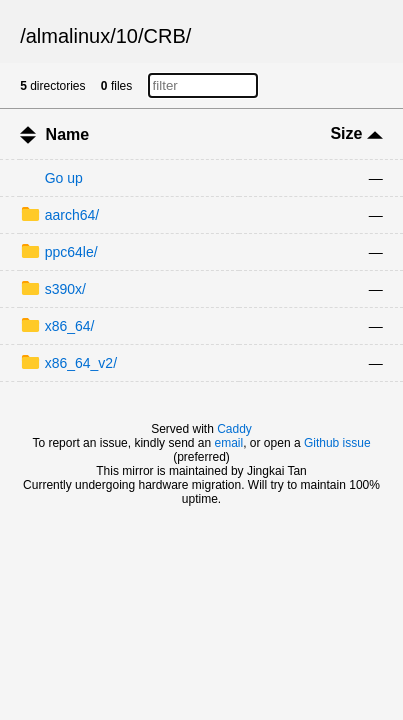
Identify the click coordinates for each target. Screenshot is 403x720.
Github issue (337, 443)
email (229, 443)
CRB (165, 36)
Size (356, 133)
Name (68, 134)
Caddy (234, 429)
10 (127, 36)
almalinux (68, 36)
